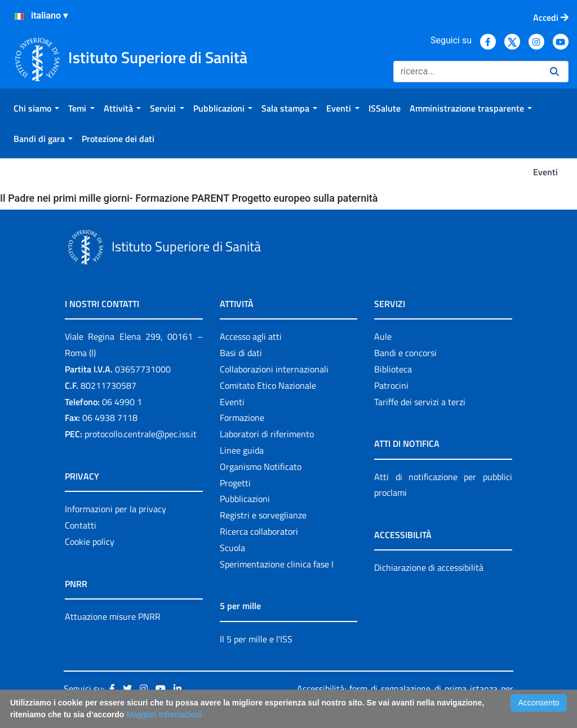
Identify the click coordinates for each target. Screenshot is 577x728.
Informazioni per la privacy (116, 509)
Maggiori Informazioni (164, 714)
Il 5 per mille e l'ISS (256, 639)
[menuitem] (36, 108)
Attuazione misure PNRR (113, 616)
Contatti (81, 525)
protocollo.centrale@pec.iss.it (141, 434)
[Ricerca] (467, 72)
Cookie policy (90, 541)
